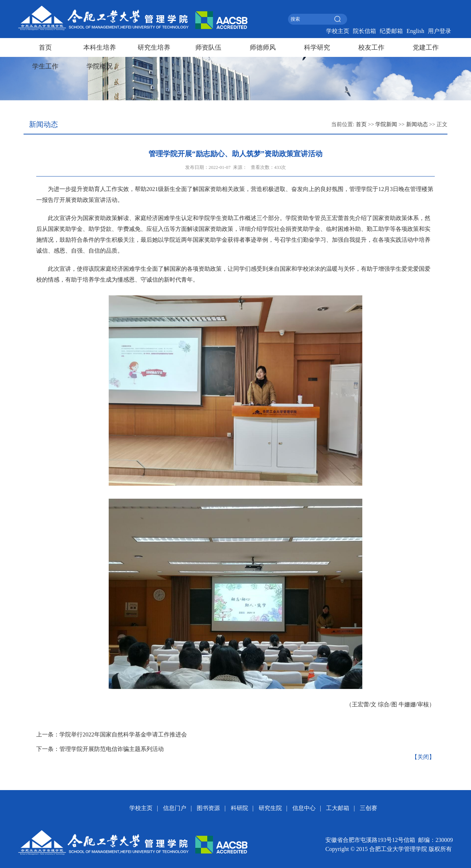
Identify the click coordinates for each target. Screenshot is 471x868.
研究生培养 (154, 47)
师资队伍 (208, 47)
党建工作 (426, 47)
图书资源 (208, 808)
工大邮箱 (338, 808)
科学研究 (317, 47)
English (415, 31)
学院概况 (100, 66)
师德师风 (263, 47)
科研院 (239, 808)
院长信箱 (364, 31)
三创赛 (368, 808)
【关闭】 (423, 757)
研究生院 (270, 808)
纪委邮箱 (391, 31)
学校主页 (338, 31)
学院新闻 (386, 124)
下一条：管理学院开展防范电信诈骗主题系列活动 (100, 749)
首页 (45, 47)
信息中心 (304, 808)
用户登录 (439, 31)
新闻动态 (417, 124)
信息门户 (175, 808)
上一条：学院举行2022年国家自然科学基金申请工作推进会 (112, 734)
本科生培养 (100, 47)
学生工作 (45, 66)
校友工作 (371, 47)
